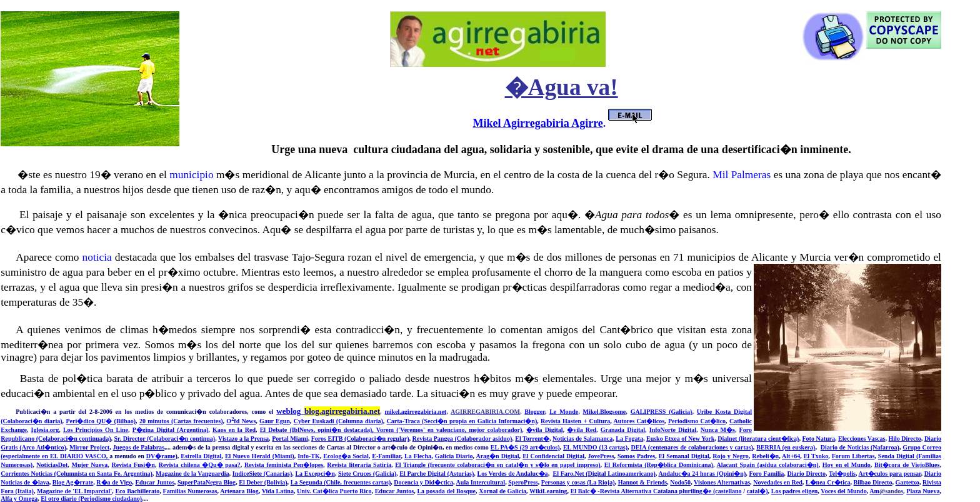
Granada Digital (623, 430)
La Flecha (418, 456)
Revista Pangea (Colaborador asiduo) (462, 439)
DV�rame (161, 456)
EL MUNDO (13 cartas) (595, 447)
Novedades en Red (778, 482)
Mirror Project (89, 447)
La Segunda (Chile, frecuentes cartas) (341, 482)
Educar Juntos (154, 482)
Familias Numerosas (190, 491)
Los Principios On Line (96, 430)
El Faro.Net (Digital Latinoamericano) (604, 474)
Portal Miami (290, 439)
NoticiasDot (52, 465)
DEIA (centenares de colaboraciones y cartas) (692, 447)
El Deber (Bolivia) (263, 482)
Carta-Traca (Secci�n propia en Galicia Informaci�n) (462, 421)
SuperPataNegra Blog (207, 482)
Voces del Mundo (843, 491)
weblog (328, 411)
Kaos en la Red (234, 430)
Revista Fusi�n (133, 465)
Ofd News (241, 421)
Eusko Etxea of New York (680, 439)
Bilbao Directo (873, 482)
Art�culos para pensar (890, 474)
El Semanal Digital (684, 456)
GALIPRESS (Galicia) (662, 412)
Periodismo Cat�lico (697, 421)
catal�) (757, 491)
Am (886, 491)
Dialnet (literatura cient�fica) (758, 439)
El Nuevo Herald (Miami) (260, 456)
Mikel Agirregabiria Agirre (538, 123)
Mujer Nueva (89, 465)
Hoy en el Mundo (847, 465)
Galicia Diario (454, 456)
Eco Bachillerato (137, 491)
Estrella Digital (201, 456)
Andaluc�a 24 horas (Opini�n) (702, 474)
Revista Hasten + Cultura (575, 421)
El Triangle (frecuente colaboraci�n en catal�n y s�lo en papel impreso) (497, 465)
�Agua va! (562, 87)
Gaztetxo (907, 482)
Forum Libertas (853, 456)
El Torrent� (532, 439)
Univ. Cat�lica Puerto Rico (334, 491)
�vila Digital (545, 430)
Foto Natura (818, 439)
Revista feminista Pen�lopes (284, 465)
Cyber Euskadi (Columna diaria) (338, 421)
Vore (382, 430)
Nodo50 (680, 482)
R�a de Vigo (114, 482)
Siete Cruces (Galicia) (367, 474)
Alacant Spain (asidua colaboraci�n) (768, 465)
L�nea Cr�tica (828, 482)
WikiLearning (548, 491)
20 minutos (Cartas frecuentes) (181, 421)
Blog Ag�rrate (73, 482)
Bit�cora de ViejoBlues (907, 465)
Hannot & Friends (643, 482)
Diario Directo (807, 474)
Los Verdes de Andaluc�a (513, 474)
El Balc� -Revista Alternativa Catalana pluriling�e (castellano (656, 491)
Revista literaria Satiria (359, 465)
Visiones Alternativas (722, 482)
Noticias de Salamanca (582, 439)
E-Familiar (386, 456)
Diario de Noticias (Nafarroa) (860, 447)
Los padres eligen (795, 491)
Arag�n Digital (497, 456)
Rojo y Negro (731, 456)
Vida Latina (278, 491)
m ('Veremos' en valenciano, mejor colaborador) (456, 430)
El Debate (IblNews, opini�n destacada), (318, 430)
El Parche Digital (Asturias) (437, 474)
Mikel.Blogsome (605, 412)
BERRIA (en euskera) (786, 447)
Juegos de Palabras (139, 447)
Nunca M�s (718, 430)
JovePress (601, 456)
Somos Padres (636, 456)
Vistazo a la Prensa (243, 439)
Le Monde (564, 412)
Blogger (534, 412)
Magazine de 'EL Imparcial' (74, 491)
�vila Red (582, 430)
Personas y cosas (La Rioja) (578, 482)
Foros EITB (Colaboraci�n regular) (360, 439)
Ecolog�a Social (346, 456)
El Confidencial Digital (553, 456)
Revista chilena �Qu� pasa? (200, 465)
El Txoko (816, 456)
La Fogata (629, 439)
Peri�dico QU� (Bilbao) (101, 421)
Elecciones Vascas (862, 439)
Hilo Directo (904, 439)
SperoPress (523, 482)
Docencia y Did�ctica (423, 482)
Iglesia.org (45, 430)
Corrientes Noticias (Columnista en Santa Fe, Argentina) (77, 474)
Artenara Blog (239, 491)
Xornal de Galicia (502, 491)
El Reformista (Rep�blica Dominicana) (659, 465)
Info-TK (309, 456)
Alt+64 (791, 456)
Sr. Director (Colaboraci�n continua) (165, 439)
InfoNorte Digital (673, 430)
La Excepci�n (315, 474)
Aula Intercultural (481, 482)
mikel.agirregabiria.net (415, 412)
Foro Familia (766, 474)
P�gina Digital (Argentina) (171, 430)
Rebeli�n (765, 456)
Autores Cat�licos (639, 421)
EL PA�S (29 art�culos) (525, 447)
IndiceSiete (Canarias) (262, 474)
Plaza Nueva (923, 491)
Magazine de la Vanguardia (192, 474)
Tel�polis (842, 474)
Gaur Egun (275, 421)
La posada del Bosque (446, 491)
